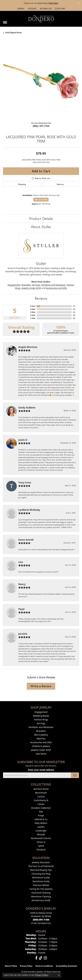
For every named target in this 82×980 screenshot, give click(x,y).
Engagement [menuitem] (41, 712)
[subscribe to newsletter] (75, 775)
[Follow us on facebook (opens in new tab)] (36, 958)
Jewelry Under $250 (31, 288)
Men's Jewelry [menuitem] (41, 735)
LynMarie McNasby (29, 510)
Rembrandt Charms (41, 838)
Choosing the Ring (41, 874)
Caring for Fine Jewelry (41, 889)
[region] (41, 81)
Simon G (41, 842)
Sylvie (41, 846)
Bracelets (26, 285)
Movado (41, 834)
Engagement (14, 285)
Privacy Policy (26, 966)
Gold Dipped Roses (13, 33)
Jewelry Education (41, 862)
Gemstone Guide (41, 881)
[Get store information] (41, 923)
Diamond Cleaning (41, 893)
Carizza (41, 796)
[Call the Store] (41, 920)
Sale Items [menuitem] (41, 754)
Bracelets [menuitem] (41, 731)
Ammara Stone (41, 789)
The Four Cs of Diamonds (41, 866)
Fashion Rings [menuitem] (41, 720)
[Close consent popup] (59, 975)
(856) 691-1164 (41, 126)
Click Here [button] (53, 3)
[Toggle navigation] (5, 21)
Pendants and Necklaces (53, 285)
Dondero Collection (41, 808)
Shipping (22, 184)
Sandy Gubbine (27, 408)
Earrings (36, 285)
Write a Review (41, 686)
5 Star (33, 306)
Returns (60, 184)
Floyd (21, 609)
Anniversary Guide (41, 900)
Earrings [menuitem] (41, 723)
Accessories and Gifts (56, 288)
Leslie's (41, 827)
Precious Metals (41, 885)
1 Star (33, 318)
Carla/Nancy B (41, 800)
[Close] (78, 3)
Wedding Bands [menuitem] (41, 716)
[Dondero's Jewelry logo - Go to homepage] (41, 19)
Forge (41, 815)
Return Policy (11, 966)
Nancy (22, 584)
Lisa (21, 562)
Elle (41, 812)
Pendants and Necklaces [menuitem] (41, 727)
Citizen (41, 804)
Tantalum (41, 850)
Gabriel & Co (41, 819)
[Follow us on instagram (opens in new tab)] (45, 958)
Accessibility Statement (66, 966)
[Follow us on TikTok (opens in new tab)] (41, 958)
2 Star (33, 315)
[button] (20, 9)
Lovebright (41, 831)
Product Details (41, 218)
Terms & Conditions (44, 966)
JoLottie (23, 634)
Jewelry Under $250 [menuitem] (41, 750)
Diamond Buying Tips (41, 870)
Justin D (23, 440)
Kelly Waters (41, 823)
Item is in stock (41, 199)
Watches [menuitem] (41, 739)
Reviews (41, 298)
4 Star (33, 309)
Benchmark (41, 793)
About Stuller (41, 227)
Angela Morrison (28, 347)
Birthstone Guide (41, 878)
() (74, 306)
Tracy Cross (25, 482)
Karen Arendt (26, 540)
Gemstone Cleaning (41, 896)
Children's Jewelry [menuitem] (41, 746)
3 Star (33, 312)
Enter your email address (41, 770)
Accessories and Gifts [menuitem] (41, 742)
